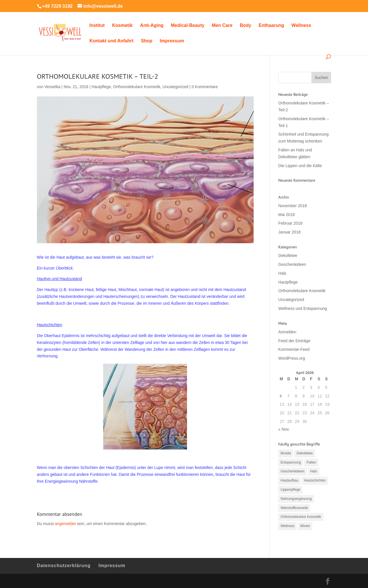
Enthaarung (271, 26)
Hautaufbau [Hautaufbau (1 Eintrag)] (289, 480)
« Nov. (284, 429)
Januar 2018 (289, 232)
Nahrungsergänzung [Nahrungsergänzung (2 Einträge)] (296, 499)
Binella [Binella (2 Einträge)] (286, 453)
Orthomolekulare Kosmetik (137, 87)
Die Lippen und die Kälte (300, 166)
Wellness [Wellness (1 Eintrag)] (287, 526)
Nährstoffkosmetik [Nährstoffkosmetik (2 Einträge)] (294, 508)
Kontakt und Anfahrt (112, 41)
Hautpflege (101, 87)
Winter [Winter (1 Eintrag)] (305, 526)
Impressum (172, 41)
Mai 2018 (287, 215)
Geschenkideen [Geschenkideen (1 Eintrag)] (292, 471)
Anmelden (287, 332)
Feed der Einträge (294, 341)
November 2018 (293, 206)
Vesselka (52, 87)
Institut (97, 26)
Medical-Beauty (187, 26)
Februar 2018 (290, 223)
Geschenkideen (292, 264)
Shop (147, 41)
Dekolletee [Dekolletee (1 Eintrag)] (305, 453)
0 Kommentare (205, 87)
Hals (282, 273)
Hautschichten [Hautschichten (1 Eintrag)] (315, 480)
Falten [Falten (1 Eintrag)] (311, 462)
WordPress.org (292, 358)
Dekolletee (288, 256)
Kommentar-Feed (294, 349)
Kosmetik (122, 26)
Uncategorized (175, 87)
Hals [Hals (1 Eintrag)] (314, 471)
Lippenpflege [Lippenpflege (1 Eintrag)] (290, 490)
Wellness (301, 26)
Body (246, 26)
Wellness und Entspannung (303, 308)
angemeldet (65, 524)
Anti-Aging (152, 26)
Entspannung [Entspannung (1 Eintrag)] (291, 462)
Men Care (222, 26)
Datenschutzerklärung (64, 566)
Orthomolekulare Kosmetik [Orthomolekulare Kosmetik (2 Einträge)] (301, 517)
